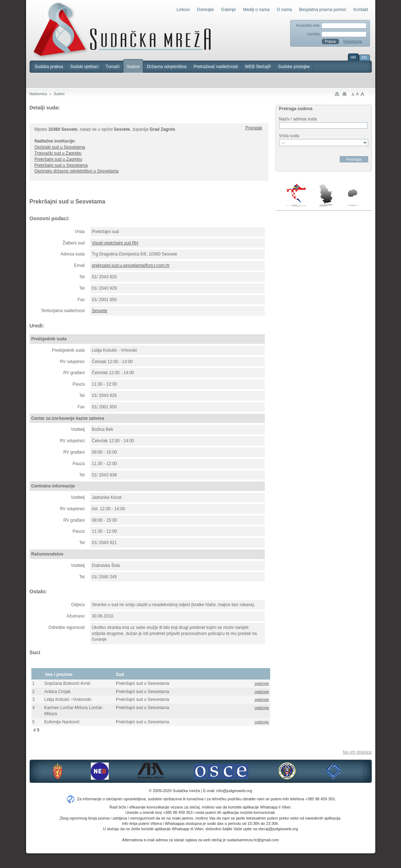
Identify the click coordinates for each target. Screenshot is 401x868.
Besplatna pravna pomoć (323, 10)
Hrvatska (297, 195)
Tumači (112, 67)
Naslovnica (38, 94)
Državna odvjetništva (167, 67)
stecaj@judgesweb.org (278, 829)
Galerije (228, 10)
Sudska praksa (49, 67)
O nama (284, 10)
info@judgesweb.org (234, 791)
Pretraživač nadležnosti (216, 67)
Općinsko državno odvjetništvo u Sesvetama (77, 171)
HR (353, 58)
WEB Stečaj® (258, 67)
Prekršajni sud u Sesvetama (61, 165)
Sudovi (133, 67)
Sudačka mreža (122, 30)
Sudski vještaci (84, 67)
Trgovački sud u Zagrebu (58, 153)
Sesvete (100, 311)
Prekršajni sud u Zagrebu (58, 159)
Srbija (326, 195)
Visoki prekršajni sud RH (115, 243)
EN (364, 58)
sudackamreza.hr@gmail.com (253, 840)
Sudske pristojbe (294, 67)
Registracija (353, 42)
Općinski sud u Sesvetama (60, 147)
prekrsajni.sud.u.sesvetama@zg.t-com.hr (131, 265)
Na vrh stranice (357, 752)
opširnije (262, 683)
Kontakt (361, 10)
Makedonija (353, 198)
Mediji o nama (256, 10)
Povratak (254, 128)
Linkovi (183, 10)
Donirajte (205, 10)
